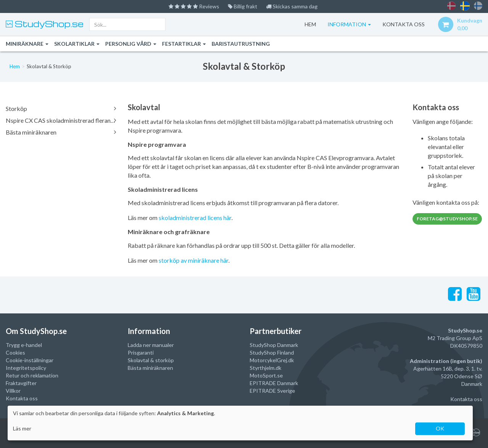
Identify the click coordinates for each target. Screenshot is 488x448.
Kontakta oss (22, 398)
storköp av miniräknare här (193, 260)
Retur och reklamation (32, 375)
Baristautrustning (241, 44)
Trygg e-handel (24, 345)
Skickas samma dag (292, 6)
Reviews (194, 6)
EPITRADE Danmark (274, 383)
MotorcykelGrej (268, 360)
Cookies (15, 352)
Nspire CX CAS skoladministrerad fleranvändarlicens (61, 120)
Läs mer (22, 428)
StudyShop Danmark (274, 345)
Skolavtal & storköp (151, 360)
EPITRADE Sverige (272, 391)
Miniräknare (27, 44)
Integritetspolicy (26, 368)
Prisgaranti (141, 352)
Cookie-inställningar (30, 360)
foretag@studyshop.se (447, 219)
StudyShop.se (48, 24)
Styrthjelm (262, 368)
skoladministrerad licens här (195, 218)
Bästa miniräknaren (61, 132)
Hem (310, 24)
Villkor (13, 391)
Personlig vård (131, 44)
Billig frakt (243, 6)
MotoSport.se (266, 375)
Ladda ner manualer (151, 345)
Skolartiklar (77, 44)
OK (440, 428)
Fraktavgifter (21, 383)
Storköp (61, 108)
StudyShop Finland (272, 352)
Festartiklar (184, 44)
